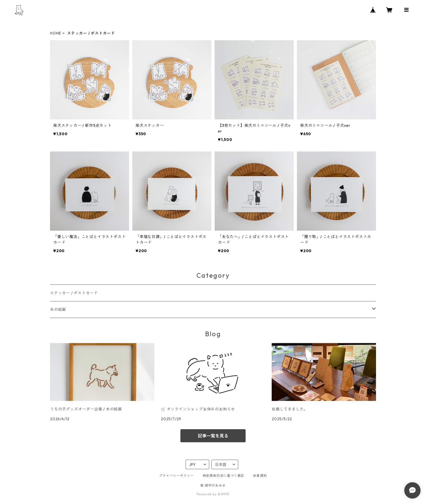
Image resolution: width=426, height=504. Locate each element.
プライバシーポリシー (177, 476)
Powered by (213, 494)
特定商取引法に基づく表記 (224, 476)
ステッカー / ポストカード (74, 293)
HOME (56, 33)
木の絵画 (58, 310)
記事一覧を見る (213, 436)
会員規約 (260, 476)
